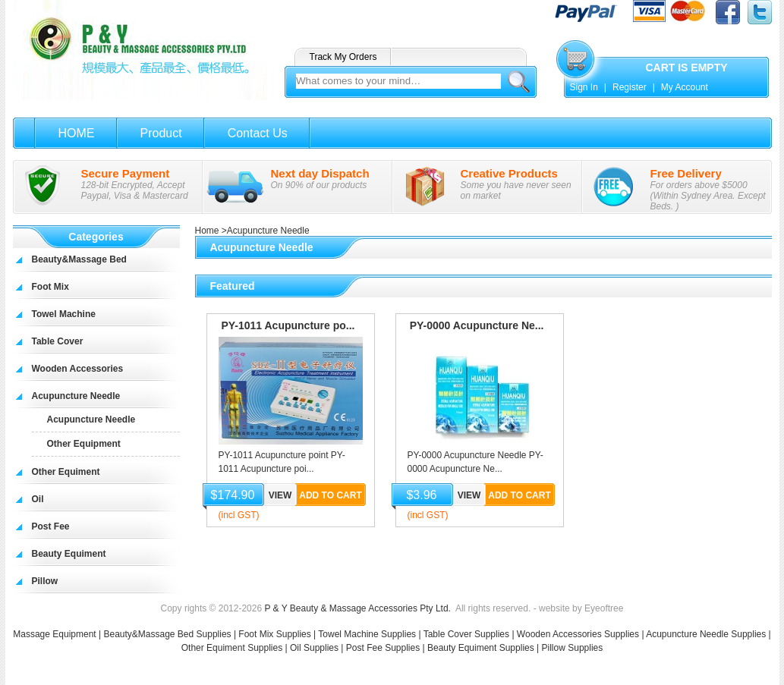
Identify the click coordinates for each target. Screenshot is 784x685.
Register (630, 87)
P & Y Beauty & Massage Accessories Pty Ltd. (357, 608)
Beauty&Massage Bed (79, 259)
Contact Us (258, 133)
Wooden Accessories (78, 369)
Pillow (45, 581)
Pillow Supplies (573, 648)
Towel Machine (64, 314)
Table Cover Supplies (466, 634)
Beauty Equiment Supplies (481, 648)
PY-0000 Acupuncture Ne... (477, 325)
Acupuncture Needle (76, 396)
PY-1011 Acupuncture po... (288, 325)
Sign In (584, 87)
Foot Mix (50, 287)
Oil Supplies (314, 648)
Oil (38, 499)
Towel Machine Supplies (367, 634)
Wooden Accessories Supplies (578, 634)
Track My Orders (343, 57)
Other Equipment (84, 444)
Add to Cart (330, 495)
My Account (685, 87)
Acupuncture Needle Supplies (706, 634)
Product (161, 133)
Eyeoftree (604, 608)
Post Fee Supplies (383, 648)
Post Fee (51, 526)
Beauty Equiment (69, 554)
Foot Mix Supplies (274, 634)
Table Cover (58, 341)
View (280, 495)
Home (207, 231)
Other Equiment (66, 472)
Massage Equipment (56, 634)
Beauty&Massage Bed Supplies (167, 634)
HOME (77, 133)
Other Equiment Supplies (232, 648)
